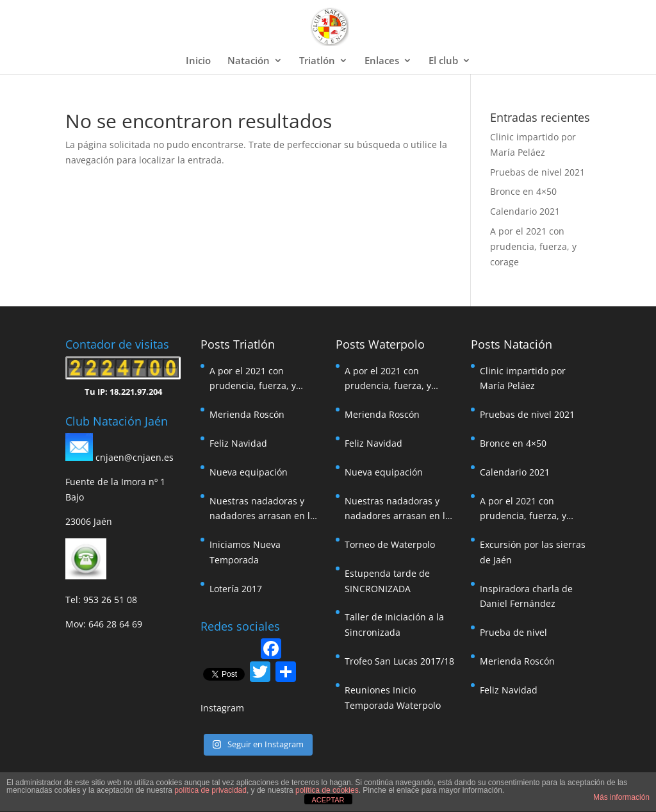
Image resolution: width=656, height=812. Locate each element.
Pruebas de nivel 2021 (537, 172)
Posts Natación (512, 344)
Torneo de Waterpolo (390, 544)
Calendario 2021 (525, 211)
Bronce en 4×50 (523, 191)
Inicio (198, 61)
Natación (249, 61)
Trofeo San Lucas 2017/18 (399, 661)
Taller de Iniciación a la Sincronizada (394, 625)
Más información (621, 797)
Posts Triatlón (238, 344)
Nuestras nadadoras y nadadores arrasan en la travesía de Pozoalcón (262, 510)
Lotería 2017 (236, 589)
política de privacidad (210, 790)
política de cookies (327, 790)
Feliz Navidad (238, 443)
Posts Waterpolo (380, 344)
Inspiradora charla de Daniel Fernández (526, 596)
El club (443, 61)
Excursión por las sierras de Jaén (533, 552)
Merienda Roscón (247, 414)
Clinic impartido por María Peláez (523, 378)
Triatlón (317, 61)
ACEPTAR (328, 800)
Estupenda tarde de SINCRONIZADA (387, 581)
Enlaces (382, 61)
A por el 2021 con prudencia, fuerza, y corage (533, 246)
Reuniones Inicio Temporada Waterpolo (393, 698)
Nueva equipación (249, 472)
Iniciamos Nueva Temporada (245, 552)
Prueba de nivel (513, 632)
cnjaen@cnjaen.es (135, 457)
